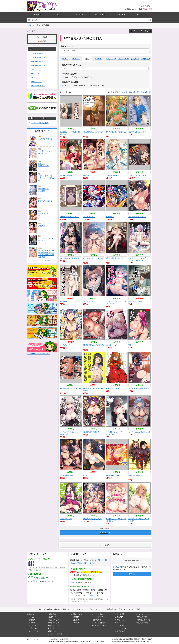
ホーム (31, 617)
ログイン (134, 31)
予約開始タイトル (37, 86)
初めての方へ (97, 620)
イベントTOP (97, 617)
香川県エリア (53, 628)
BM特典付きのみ (79, 85)
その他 (33, 78)
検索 (149, 20)
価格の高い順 (134, 92)
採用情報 (31, 623)
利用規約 (57, 609)
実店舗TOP (146, 6)
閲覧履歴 (42, 41)
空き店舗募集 (141, 617)
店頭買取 (75, 623)
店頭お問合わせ (142, 623)
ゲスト (29, 31)
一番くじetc (32, 628)
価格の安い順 (146, 92)
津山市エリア (53, 631)
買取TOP (75, 617)
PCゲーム (38, 15)
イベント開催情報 (99, 623)
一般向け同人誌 (36, 62)
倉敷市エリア (53, 623)
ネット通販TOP (105, 545)
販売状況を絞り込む (70, 74)
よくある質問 (118, 567)
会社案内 (31, 620)
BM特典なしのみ (97, 85)
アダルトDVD (100, 15)
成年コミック (35, 74)
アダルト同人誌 (36, 53)
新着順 (118, 92)
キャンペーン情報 (55, 634)
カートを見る (146, 31)
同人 (58, 15)
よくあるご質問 (134, 609)
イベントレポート (99, 626)
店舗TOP (52, 617)
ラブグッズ (142, 15)
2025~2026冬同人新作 (39, 123)
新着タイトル (35, 82)
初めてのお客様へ (45, 609)
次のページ (105, 533)
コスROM (79, 15)
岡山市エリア (53, 620)
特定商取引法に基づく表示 (117, 609)
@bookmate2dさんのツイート (38, 354)
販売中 (75, 77)
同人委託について (143, 620)
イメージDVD (121, 15)
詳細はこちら (93, 595)
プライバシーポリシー (97, 609)
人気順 (125, 92)
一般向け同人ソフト (38, 65)
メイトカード (33, 631)
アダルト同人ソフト (38, 57)
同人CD (33, 70)
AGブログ (32, 626)
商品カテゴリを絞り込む (72, 65)
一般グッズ (146, 59)
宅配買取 (75, 620)
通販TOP (32, 25)
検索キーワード (67, 46)
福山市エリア (53, 626)
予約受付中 (87, 77)
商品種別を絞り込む (70, 82)
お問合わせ (132, 574)
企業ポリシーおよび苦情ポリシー (75, 609)
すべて (65, 59)
